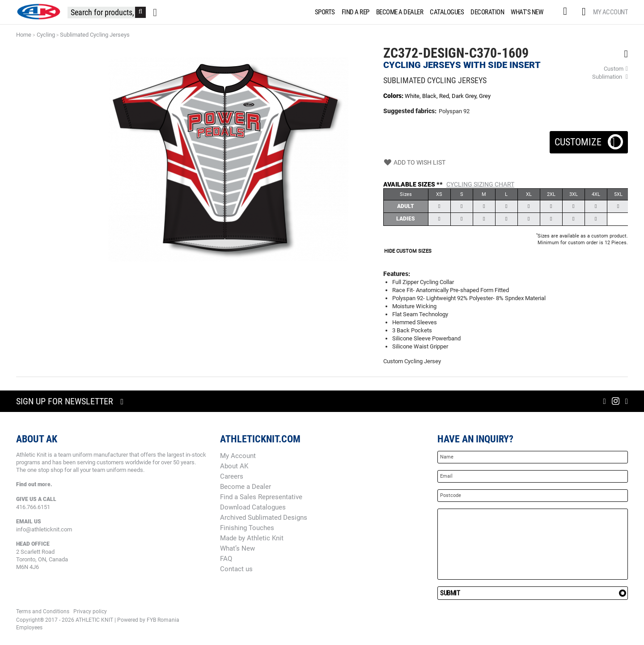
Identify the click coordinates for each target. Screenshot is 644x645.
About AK (234, 466)
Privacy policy (90, 611)
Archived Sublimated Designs (264, 518)
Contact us (236, 569)
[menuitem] (323, 12)
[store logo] (38, 12)
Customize (589, 139)
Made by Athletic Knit (252, 538)
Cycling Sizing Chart (480, 184)
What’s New (237, 548)
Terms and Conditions (43, 611)
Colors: (394, 96)
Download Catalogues (253, 507)
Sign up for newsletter (65, 401)
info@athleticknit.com (44, 529)
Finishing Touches (247, 528)
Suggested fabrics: (410, 111)
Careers (232, 476)
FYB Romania (163, 620)
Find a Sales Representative (261, 497)
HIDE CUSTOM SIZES (408, 251)
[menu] (431, 12)
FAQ (226, 559)
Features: (397, 274)
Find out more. (34, 484)
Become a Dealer (246, 487)
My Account (610, 12)
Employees (29, 628)
